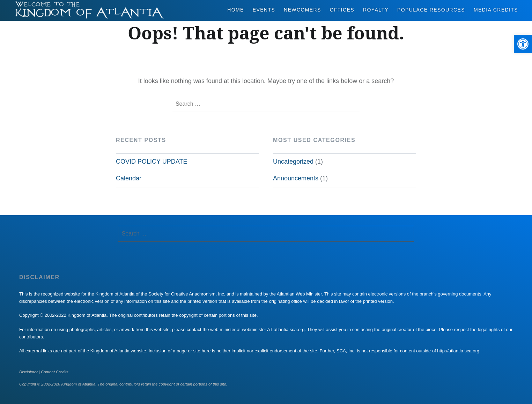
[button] (523, 44)
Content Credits (55, 372)
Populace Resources (431, 10)
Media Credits (496, 10)
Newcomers (302, 10)
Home (236, 10)
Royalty (376, 10)
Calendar (129, 178)
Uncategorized (293, 162)
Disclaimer (28, 372)
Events (264, 10)
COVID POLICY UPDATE (152, 162)
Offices (342, 10)
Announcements (296, 178)
